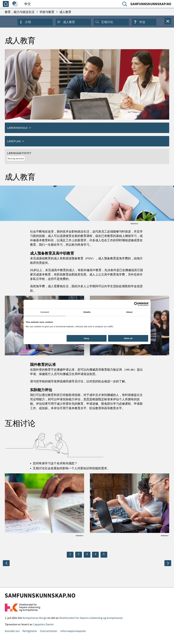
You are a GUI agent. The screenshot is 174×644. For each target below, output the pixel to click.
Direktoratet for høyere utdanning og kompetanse (91, 618)
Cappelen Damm (43, 624)
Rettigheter (30, 631)
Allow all (128, 338)
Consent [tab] (45, 312)
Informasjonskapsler (73, 631)
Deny (87, 338)
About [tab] (129, 312)
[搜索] (125, 5)
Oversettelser (49, 631)
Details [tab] (87, 312)
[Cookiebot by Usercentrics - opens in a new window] (136, 304)
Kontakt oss (12, 631)
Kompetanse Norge (35, 618)
